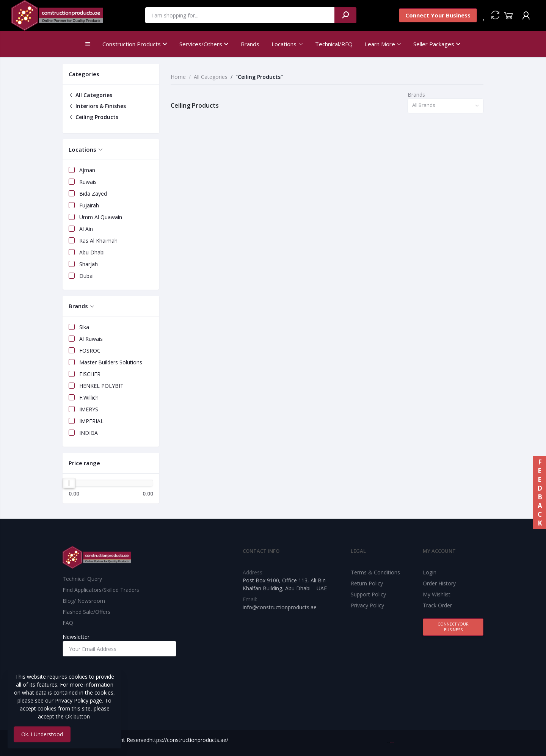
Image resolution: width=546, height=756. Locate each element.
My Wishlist (437, 594)
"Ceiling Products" (259, 77)
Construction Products (135, 44)
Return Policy (367, 583)
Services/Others (204, 44)
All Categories (90, 95)
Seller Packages (437, 44)
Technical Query (82, 579)
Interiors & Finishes (97, 106)
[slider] (69, 483)
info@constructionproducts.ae (280, 607)
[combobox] (446, 106)
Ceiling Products (93, 117)
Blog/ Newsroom (84, 601)
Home (178, 77)
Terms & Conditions (375, 572)
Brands (250, 44)
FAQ (68, 623)
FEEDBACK (539, 492)
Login (430, 572)
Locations (284, 44)
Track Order (437, 605)
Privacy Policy (367, 605)
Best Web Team (392, 743)
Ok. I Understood (42, 734)
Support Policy (368, 594)
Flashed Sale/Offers (86, 612)
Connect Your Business (438, 15)
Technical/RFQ (334, 44)
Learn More (380, 44)
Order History (439, 583)
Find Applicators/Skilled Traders (101, 590)
